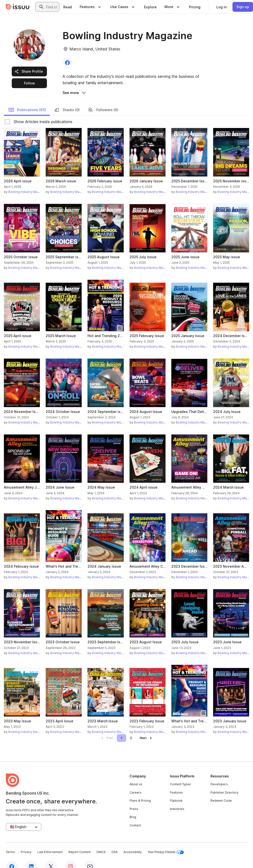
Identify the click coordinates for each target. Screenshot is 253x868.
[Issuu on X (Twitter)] (51, 857)
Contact (135, 816)
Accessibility (133, 842)
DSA (115, 842)
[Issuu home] (18, 7)
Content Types (180, 775)
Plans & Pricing (140, 791)
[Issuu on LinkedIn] (31, 857)
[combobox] (52, 7)
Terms (10, 842)
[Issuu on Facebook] (12, 857)
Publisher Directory (225, 783)
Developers (219, 775)
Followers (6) (103, 100)
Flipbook (176, 791)
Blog (133, 807)
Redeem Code (221, 791)
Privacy (26, 842)
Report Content (80, 842)
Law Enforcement (50, 842)
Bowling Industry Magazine (28, 182)
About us (136, 775)
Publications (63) (27, 100)
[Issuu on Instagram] (70, 857)
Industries (177, 799)
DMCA (101, 842)
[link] (68, 7)
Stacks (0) (67, 100)
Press (134, 799)
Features (176, 783)
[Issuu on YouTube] (90, 857)
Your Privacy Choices (166, 843)
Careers (136, 783)
